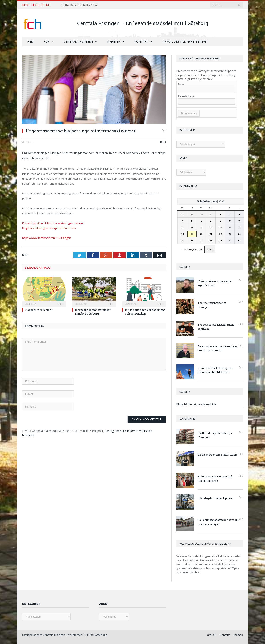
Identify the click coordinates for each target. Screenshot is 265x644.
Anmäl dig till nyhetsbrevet (185, 41)
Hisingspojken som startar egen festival (215, 283)
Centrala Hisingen (78, 41)
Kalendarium (188, 186)
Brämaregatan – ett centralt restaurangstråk (215, 479)
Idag (210, 249)
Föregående (191, 250)
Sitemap (238, 635)
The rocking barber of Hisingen (212, 305)
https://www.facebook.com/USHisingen (47, 238)
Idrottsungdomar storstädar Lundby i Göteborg (93, 312)
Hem (30, 41)
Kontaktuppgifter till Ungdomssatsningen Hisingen (53, 223)
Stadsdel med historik (39, 310)
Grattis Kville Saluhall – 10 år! (79, 5)
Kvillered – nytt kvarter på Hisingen (215, 435)
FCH (47, 41)
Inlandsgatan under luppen (215, 498)
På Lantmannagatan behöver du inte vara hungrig (218, 522)
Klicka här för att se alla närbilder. (197, 404)
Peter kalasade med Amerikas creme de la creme (217, 348)
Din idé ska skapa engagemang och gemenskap (145, 312)
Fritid (163, 142)
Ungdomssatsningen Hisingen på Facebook (49, 228)
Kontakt (141, 41)
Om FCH (212, 635)
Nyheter (114, 41)
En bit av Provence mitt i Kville (218, 455)
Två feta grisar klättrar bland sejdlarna (216, 327)
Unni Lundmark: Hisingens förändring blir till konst (215, 370)
